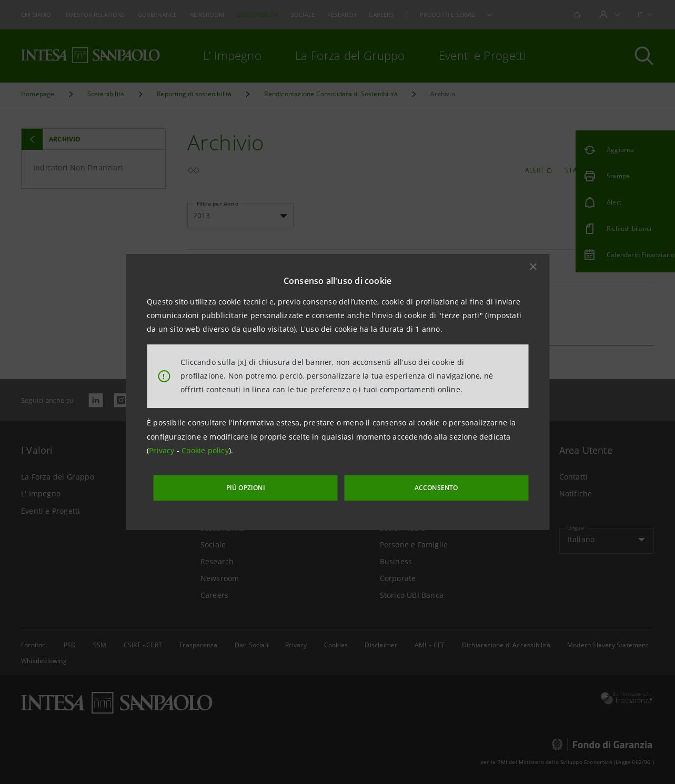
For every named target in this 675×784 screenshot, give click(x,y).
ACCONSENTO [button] (413, 485)
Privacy (163, 454)
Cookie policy (205, 454)
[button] (533, 269)
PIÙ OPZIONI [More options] (274, 485)
